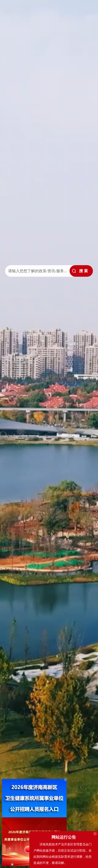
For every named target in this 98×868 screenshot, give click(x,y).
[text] (37, 271)
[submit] (81, 271)
